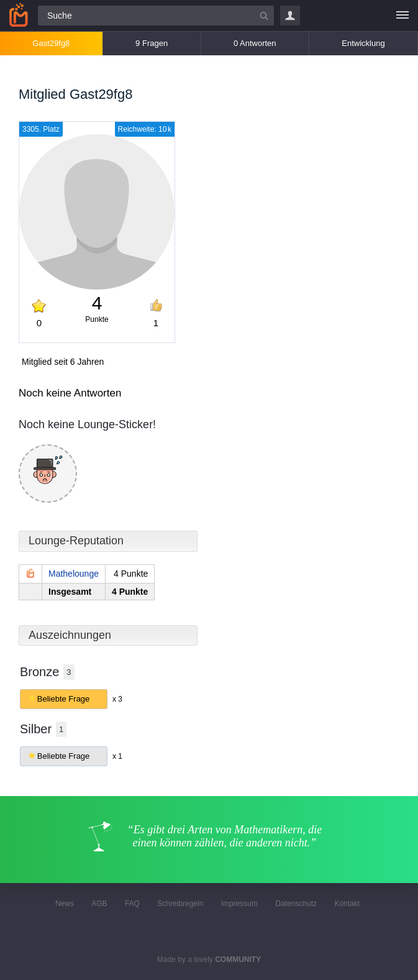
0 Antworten (255, 43)
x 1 (117, 756)
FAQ (132, 904)
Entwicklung (363, 43)
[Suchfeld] (156, 16)
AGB (99, 904)
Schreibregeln (180, 904)
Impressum (239, 904)
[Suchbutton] (264, 16)
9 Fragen (152, 43)
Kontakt (347, 904)
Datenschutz (296, 904)
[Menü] (402, 16)
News (65, 904)
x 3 (117, 699)
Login (290, 16)
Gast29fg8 (51, 43)
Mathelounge (74, 574)
